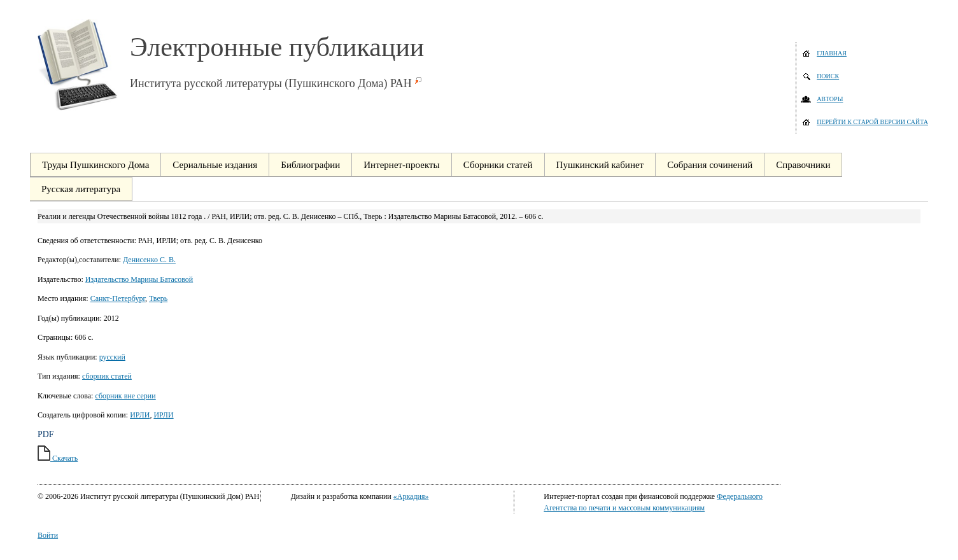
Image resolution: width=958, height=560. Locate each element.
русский (112, 357)
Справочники (803, 165)
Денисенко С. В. (149, 260)
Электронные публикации (277, 47)
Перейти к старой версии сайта (872, 122)
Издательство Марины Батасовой (139, 279)
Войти (48, 535)
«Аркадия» (411, 496)
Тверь (158, 298)
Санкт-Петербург (118, 298)
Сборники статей (498, 165)
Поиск (828, 76)
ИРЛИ (140, 415)
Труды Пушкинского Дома (95, 165)
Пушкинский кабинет (600, 165)
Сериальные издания (215, 165)
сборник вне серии (125, 396)
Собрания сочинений (710, 165)
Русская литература (81, 189)
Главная (832, 53)
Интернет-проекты (401, 165)
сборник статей (107, 376)
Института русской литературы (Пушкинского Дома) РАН (271, 83)
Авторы (830, 99)
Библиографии (310, 165)
